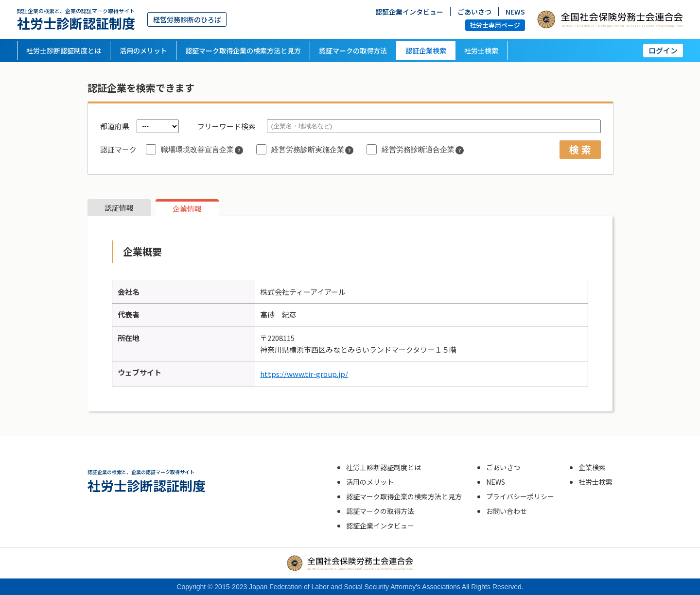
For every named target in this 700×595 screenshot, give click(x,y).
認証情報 (119, 208)
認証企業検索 (426, 51)
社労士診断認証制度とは (64, 51)
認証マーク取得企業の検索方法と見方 (243, 51)
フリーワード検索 (227, 126)
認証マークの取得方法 (353, 51)
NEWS (515, 11)
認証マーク (118, 149)
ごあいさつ (474, 11)
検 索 (580, 149)
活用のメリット (143, 51)
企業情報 (187, 209)
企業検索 (592, 467)
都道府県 (115, 126)
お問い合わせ (507, 511)
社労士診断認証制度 (76, 19)
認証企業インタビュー (409, 11)
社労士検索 (481, 51)
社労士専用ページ (495, 25)
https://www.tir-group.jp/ (304, 374)
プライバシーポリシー (520, 496)
